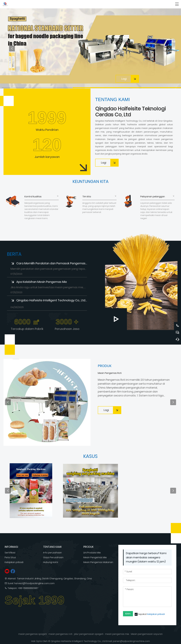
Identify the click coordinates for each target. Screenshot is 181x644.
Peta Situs (10, 557)
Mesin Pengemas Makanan (98, 562)
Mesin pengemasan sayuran (147, 634)
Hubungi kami (51, 562)
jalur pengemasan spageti (89, 634)
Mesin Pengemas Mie (95, 557)
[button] (12, 48)
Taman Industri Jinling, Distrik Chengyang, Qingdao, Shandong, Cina (54, 579)
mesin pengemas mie (117, 634)
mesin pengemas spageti (33, 634)
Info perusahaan (52, 553)
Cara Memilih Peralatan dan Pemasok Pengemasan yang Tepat (52, 263)
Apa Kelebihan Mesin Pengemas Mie (42, 282)
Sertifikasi (10, 553)
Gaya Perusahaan (53, 557)
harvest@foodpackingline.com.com (34, 583)
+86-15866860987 (28, 588)
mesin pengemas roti (60, 634)
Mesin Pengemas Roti (110, 373)
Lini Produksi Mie (92, 553)
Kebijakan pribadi (14, 562)
